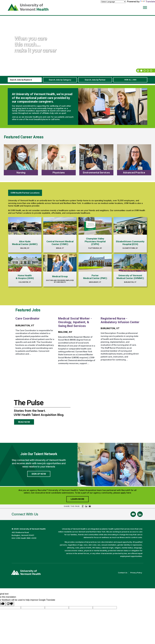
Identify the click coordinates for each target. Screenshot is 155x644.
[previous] (147, 20)
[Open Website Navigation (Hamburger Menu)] (147, 7)
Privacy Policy (137, 573)
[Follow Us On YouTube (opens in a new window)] (133, 514)
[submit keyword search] (39, 80)
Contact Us (123, 573)
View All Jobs (130, 80)
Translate (148, 1)
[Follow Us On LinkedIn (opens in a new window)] (140, 514)
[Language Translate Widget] (113, 2)
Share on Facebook (83, 506)
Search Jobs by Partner (95, 80)
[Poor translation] (10, 604)
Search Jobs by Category (60, 80)
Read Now (26, 423)
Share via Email (90, 506)
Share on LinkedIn (86, 506)
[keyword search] (25, 80)
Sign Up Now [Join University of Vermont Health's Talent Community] (39, 474)
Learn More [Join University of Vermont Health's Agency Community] (80, 500)
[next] (151, 20)
